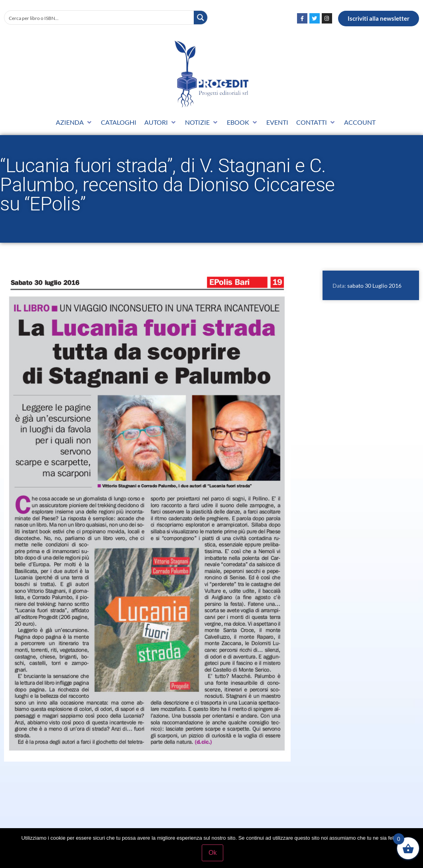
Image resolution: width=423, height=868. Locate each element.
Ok (213, 853)
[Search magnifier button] (201, 18)
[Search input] (99, 18)
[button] (74, 122)
